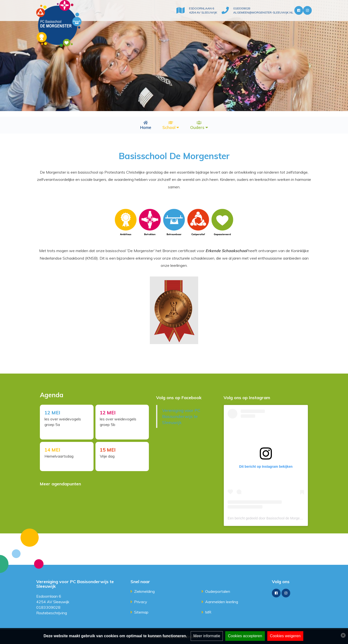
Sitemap (141, 612)
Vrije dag (108, 456)
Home (146, 127)
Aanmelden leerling (222, 602)
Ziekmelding (144, 591)
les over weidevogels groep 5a (63, 422)
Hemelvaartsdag (59, 456)
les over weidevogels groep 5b (119, 422)
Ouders (197, 127)
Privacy (141, 602)
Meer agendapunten (60, 484)
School (169, 127)
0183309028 (240, 8)
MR (208, 612)
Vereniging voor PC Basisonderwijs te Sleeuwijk (181, 416)
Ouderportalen (218, 591)
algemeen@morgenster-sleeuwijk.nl (262, 13)
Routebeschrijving (52, 613)
